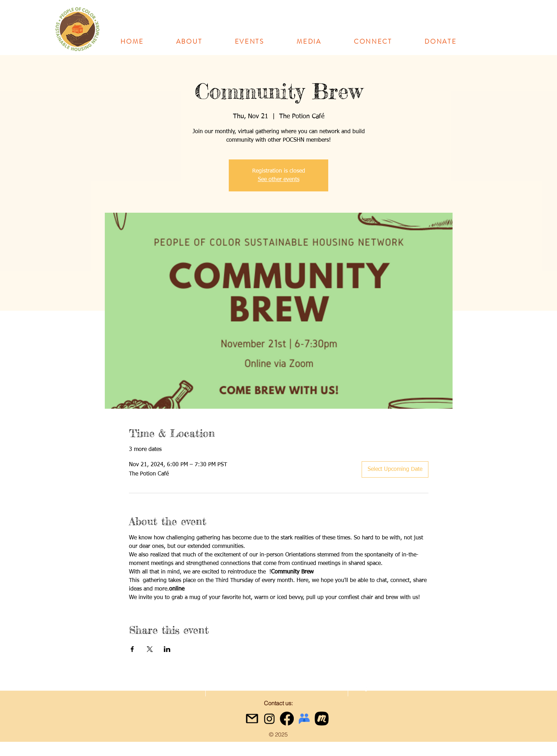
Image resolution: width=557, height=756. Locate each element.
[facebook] (366, 688)
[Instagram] (269, 719)
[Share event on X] (150, 649)
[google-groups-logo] (304, 719)
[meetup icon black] (322, 719)
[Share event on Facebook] (132, 649)
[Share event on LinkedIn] (167, 649)
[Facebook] (287, 719)
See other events (279, 180)
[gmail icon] (252, 719)
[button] (189, 42)
